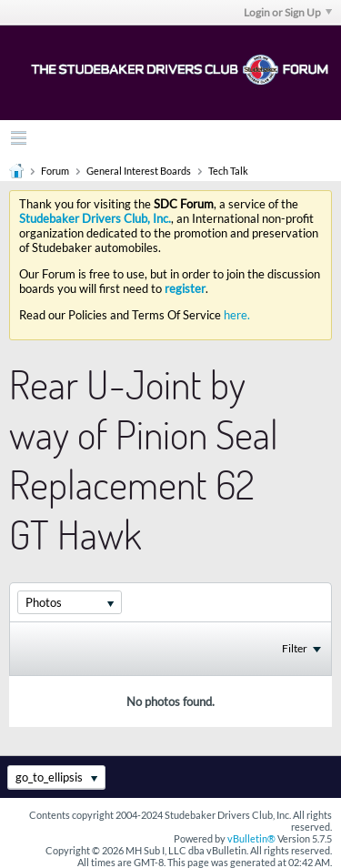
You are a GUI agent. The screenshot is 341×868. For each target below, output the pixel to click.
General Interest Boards (139, 171)
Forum (55, 171)
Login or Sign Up (288, 12)
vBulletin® (251, 838)
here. (237, 315)
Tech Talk (228, 171)
